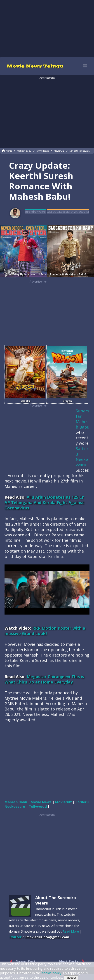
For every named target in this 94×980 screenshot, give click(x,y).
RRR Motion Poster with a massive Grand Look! (45, 631)
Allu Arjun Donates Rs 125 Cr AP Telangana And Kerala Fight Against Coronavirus (44, 502)
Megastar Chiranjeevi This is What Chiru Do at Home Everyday (44, 679)
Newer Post (22, 961)
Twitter (15, 937)
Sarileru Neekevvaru (82, 457)
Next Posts (73, 961)
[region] (47, 28)
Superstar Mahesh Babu (83, 419)
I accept (71, 978)
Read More (71, 931)
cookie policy (52, 973)
